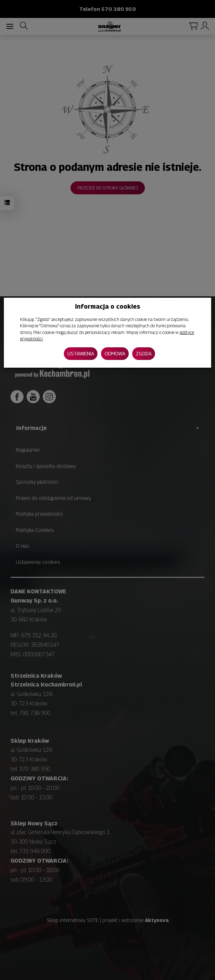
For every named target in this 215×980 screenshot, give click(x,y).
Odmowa (115, 353)
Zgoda (144, 353)
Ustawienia (81, 353)
